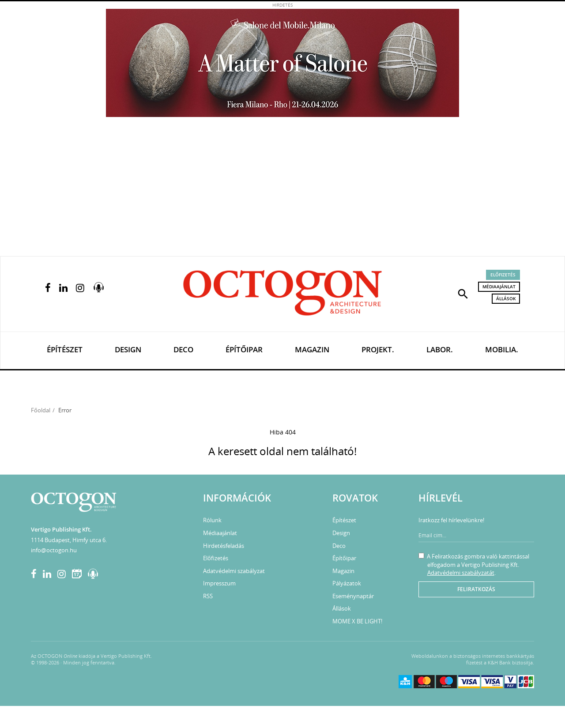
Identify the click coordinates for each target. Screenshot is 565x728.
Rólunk (212, 520)
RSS (208, 596)
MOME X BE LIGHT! (357, 621)
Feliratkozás (476, 589)
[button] (463, 293)
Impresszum (219, 583)
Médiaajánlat (499, 287)
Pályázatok (347, 583)
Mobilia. (502, 349)
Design (128, 349)
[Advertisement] (282, 190)
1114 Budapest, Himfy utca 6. (69, 540)
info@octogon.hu (54, 550)
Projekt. (378, 349)
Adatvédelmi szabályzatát (461, 573)
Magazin (312, 349)
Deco (183, 349)
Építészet (65, 349)
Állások (506, 298)
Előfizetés (503, 275)
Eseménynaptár (353, 596)
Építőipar (244, 349)
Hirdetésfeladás (224, 546)
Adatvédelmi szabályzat (234, 571)
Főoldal (41, 410)
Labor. (440, 349)
